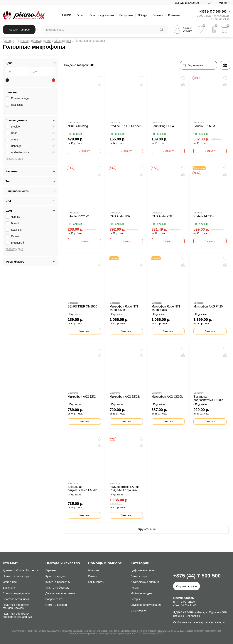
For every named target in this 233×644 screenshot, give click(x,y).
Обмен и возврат (56, 605)
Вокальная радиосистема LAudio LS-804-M (208, 398)
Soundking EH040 (164, 126)
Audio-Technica (18, 152)
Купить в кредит (56, 576)
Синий (12, 236)
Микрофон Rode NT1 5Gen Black (166, 308)
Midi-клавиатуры (141, 593)
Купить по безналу (57, 588)
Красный (14, 230)
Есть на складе (18, 98)
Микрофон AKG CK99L (167, 397)
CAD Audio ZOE (162, 216)
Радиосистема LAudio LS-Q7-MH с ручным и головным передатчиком (125, 489)
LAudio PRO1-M (78, 216)
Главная (8, 41)
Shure (12, 140)
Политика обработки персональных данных (17, 615)
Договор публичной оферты (21, 570)
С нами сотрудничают (17, 593)
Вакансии (9, 588)
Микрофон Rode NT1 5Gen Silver (124, 308)
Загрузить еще (146, 529)
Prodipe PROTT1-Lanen (126, 126)
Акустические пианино (145, 582)
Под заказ (15, 105)
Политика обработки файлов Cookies (16, 606)
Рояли (135, 588)
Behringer (14, 146)
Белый (13, 223)
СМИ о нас (10, 582)
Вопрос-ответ (54, 599)
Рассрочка (126, 15)
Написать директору (16, 576)
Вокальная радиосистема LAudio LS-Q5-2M (82, 489)
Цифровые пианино (143, 570)
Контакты (174, 15)
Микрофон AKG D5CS (125, 397)
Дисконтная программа (60, 593)
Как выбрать (96, 582)
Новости (93, 570)
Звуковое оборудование (34, 41)
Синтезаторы (139, 576)
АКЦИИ (66, 15)
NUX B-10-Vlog (78, 126)
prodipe (13, 127)
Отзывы (158, 15)
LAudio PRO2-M (204, 126)
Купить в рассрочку (58, 582)
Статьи (93, 576)
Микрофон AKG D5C (82, 397)
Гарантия (51, 570)
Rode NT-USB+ (204, 216)
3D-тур (143, 15)
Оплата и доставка (102, 15)
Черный (13, 217)
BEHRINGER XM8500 (82, 306)
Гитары (135, 599)
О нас (80, 15)
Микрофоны (63, 41)
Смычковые (138, 610)
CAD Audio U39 (120, 216)
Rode (12, 133)
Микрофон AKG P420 (208, 306)
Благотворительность (17, 599)
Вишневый (15, 243)
